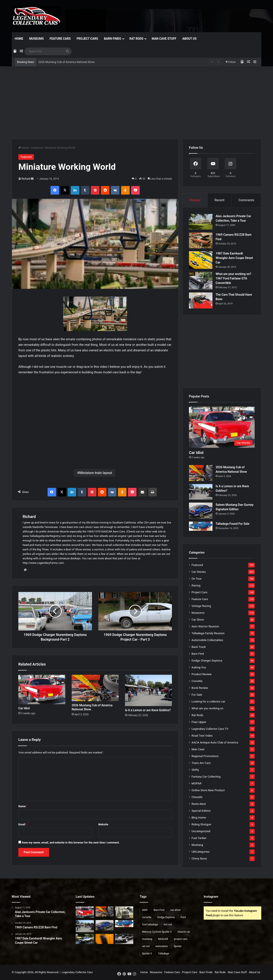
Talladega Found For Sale (232, 524)
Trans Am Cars (201, 763)
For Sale (197, 695)
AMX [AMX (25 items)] (145, 910)
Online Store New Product (208, 790)
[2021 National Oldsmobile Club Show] (124, 939)
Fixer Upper (199, 722)
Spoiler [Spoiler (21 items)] (178, 946)
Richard (26, 179)
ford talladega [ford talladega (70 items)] (150, 925)
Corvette (197, 681)
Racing (196, 585)
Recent (219, 200)
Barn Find (198, 654)
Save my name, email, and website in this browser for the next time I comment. (71, 843)
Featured (37, 148)
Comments (246, 200)
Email (23, 824)
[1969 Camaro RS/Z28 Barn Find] (201, 240)
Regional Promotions (205, 756)
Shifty (195, 770)
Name (23, 806)
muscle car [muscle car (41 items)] (184, 932)
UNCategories (200, 852)
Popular (195, 200)
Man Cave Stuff (164, 39)
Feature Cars (60, 39)
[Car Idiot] (42, 689)
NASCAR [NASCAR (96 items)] (163, 939)
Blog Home (199, 817)
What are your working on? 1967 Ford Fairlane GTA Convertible (233, 278)
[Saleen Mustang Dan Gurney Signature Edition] (201, 511)
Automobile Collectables (207, 640)
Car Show (198, 619)
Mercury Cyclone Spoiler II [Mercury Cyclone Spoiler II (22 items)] (157, 932)
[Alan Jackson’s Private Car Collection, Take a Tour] (201, 222)
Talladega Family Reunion (208, 633)
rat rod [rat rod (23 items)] (146, 946)
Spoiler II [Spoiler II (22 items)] (147, 954)
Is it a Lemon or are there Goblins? (148, 710)
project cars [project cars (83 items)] (181, 939)
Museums (36, 39)
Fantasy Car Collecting (206, 776)
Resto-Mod (199, 804)
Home (19, 39)
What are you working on (207, 708)
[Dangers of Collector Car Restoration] (124, 912)
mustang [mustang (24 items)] (147, 939)
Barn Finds (113, 39)
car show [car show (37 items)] (176, 910)
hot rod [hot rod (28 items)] (168, 925)
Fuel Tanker (199, 838)
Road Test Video (202, 736)
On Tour (197, 579)
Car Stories (199, 572)
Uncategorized (201, 831)
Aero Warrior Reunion (205, 626)
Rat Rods (136, 39)
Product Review (202, 674)
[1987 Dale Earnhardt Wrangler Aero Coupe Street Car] (201, 260)
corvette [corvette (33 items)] (147, 917)
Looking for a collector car (208, 701)
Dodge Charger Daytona (207, 660)
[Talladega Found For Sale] (201, 526)
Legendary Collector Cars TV (210, 729)
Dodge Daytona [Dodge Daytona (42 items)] (166, 917)
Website (103, 824)
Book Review (200, 688)
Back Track (199, 647)
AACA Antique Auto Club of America (215, 742)
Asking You (199, 667)
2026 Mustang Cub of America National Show (66, 62)
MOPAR (196, 783)
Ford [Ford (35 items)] (183, 917)
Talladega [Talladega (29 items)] (163, 954)
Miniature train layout (96, 473)
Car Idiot (24, 708)
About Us (190, 39)
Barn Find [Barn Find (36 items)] (159, 910)
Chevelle (197, 797)
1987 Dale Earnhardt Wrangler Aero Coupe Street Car (234, 258)
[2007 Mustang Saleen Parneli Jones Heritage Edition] (105, 939)
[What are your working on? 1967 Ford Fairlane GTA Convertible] (201, 281)
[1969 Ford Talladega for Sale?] (85, 939)
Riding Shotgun (201, 824)
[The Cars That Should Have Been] (201, 300)
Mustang (197, 845)
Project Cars (87, 39)
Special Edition (201, 811)
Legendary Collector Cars (77, 972)
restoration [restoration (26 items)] (162, 946)
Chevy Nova (199, 858)
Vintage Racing (201, 606)
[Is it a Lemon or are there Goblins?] (148, 690)
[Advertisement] (136, 103)
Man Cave (198, 749)
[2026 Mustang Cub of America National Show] (95, 688)
